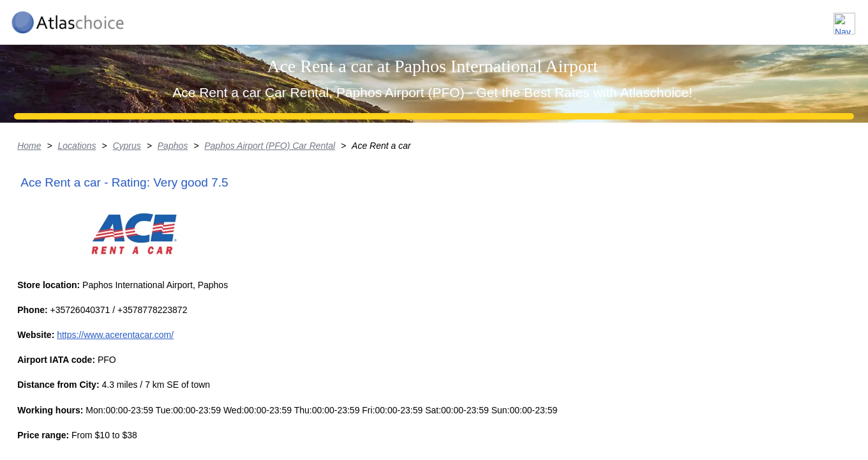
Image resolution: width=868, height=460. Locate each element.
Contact (825, 18)
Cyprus (177, 246)
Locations (650, 18)
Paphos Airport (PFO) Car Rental (323, 246)
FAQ (772, 18)
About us (717, 18)
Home (79, 246)
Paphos (224, 246)
